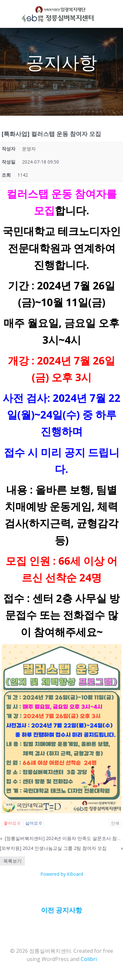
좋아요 (12, 823)
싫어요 (33, 823)
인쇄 (115, 823)
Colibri (89, 959)
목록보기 (12, 861)
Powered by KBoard (62, 874)
